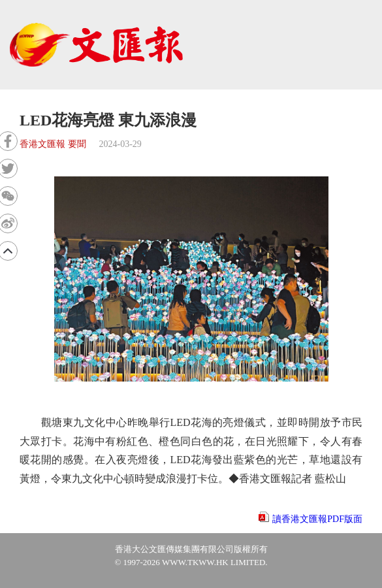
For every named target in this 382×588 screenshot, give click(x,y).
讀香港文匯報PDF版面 (317, 519)
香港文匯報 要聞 (53, 144)
